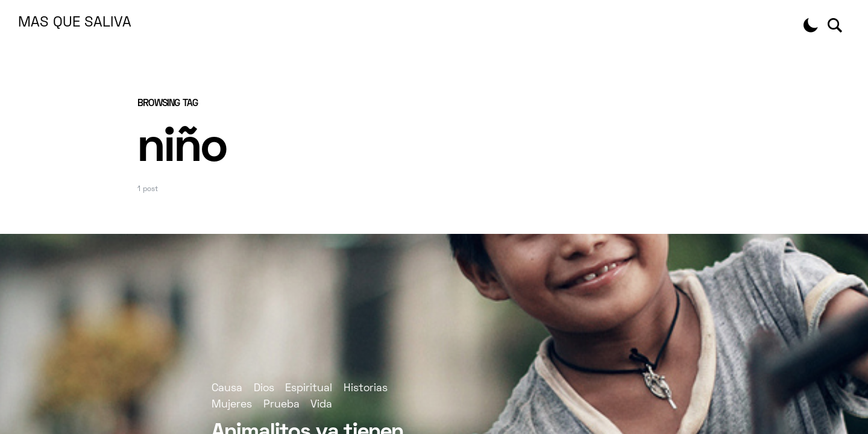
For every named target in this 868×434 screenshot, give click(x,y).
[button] (811, 25)
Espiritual (309, 388)
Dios (264, 388)
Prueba (281, 405)
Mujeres (232, 405)
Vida (321, 405)
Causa (227, 388)
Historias (366, 388)
